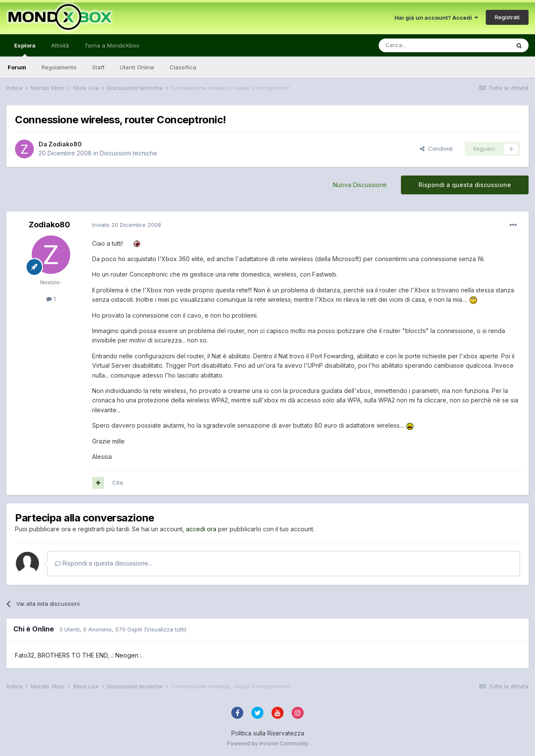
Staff (98, 67)
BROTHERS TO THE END (73, 655)
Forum (17, 67)
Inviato (127, 225)
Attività (60, 45)
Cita (118, 482)
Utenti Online (137, 67)
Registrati (507, 17)
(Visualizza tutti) (165, 629)
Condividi (436, 149)
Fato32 (25, 655)
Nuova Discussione (360, 185)
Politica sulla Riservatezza (268, 733)
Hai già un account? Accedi (436, 18)
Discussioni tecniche (129, 153)
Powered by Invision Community (268, 743)
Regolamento (59, 67)
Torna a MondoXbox (112, 45)
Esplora (25, 49)
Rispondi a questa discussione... (103, 563)
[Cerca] (418, 45)
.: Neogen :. (127, 655)
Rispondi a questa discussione (465, 185)
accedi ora (201, 529)
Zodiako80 (65, 144)
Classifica (183, 67)
